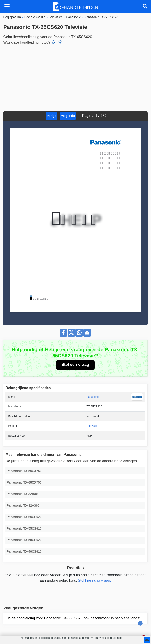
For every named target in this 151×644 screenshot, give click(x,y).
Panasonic (93, 397)
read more (116, 638)
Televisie (92, 426)
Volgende (68, 116)
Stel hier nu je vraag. (95, 580)
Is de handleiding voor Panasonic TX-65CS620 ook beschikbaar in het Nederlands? (74, 618)
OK (147, 640)
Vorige (51, 116)
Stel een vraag (75, 365)
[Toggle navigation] (7, 6)
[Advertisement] (75, 77)
